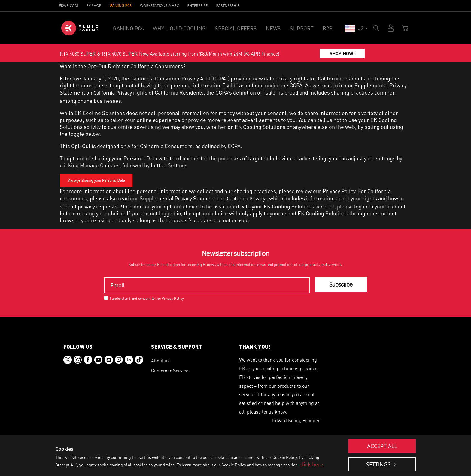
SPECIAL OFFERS (236, 28)
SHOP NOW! (342, 53)
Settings (379, 464)
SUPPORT (302, 28)
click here (311, 464)
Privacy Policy (339, 191)
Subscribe (341, 285)
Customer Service (170, 370)
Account (391, 28)
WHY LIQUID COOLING (179, 28)
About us (160, 361)
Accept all (382, 446)
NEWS (273, 28)
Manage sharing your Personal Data (96, 180)
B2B (328, 28)
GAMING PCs (121, 6)
